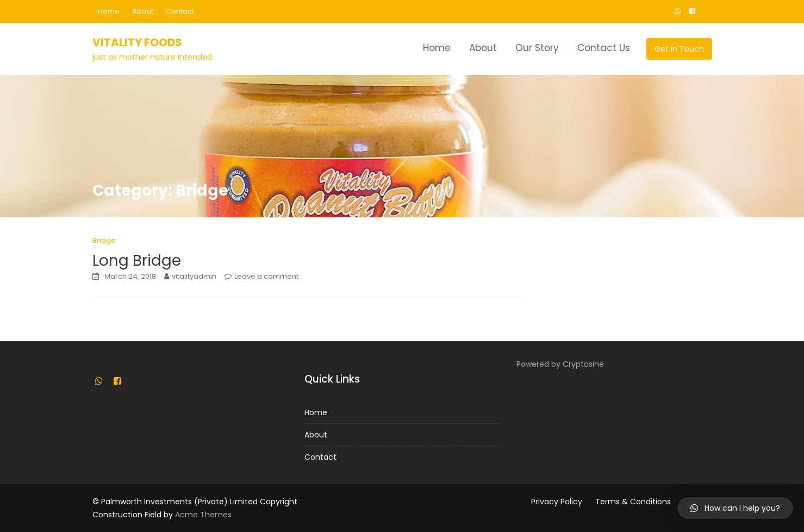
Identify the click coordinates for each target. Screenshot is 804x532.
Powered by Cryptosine (560, 364)
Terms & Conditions (633, 502)
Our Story (537, 48)
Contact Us (604, 48)
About (143, 11)
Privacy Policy (557, 502)
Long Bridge (137, 261)
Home (109, 11)
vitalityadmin (194, 276)
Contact (180, 11)
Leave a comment (266, 276)
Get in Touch (679, 49)
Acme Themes (203, 515)
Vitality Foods (137, 42)
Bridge (104, 240)
